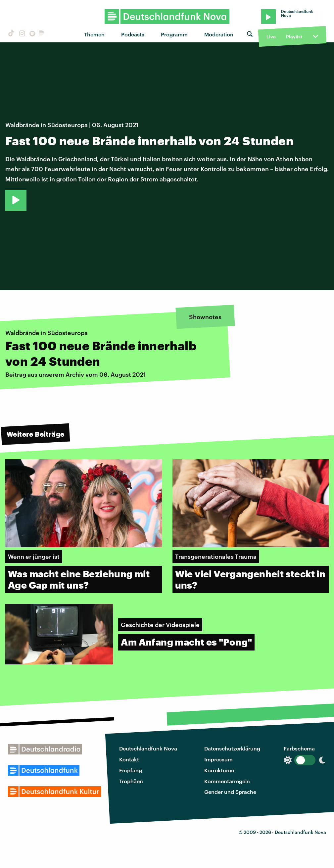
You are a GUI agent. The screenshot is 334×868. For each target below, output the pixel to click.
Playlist (294, 37)
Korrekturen (219, 770)
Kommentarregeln (227, 781)
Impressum (218, 759)
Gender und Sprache (230, 792)
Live (271, 37)
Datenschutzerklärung (232, 748)
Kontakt (129, 759)
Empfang (131, 770)
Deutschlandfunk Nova (148, 748)
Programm (174, 34)
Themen (94, 34)
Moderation (219, 34)
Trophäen (131, 781)
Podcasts (133, 34)
